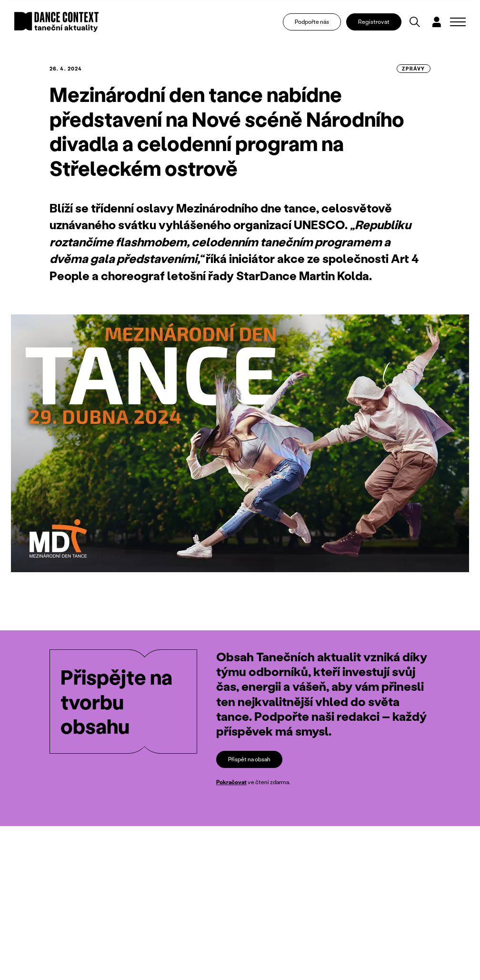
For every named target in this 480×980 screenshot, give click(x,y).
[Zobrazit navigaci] (458, 22)
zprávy (414, 69)
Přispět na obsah (249, 759)
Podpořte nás (312, 22)
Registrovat (374, 22)
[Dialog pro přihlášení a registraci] (437, 22)
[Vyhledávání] (415, 22)
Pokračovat (231, 783)
